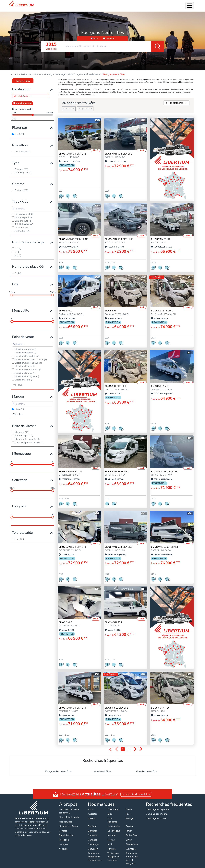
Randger (130, 815)
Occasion (110, 35)
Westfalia (131, 845)
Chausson (93, 845)
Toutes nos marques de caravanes (113, 853)
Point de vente (23, 333)
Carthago (93, 836)
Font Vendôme (112, 816)
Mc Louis (112, 832)
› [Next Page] (135, 746)
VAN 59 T (114, 619)
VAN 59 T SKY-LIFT (165, 468)
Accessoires (104, 4)
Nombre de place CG (28, 263)
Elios (110, 810)
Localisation (21, 86)
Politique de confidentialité (80, 865)
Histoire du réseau (68, 823)
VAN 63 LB (160, 236)
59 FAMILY (160, 382)
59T (111, 307)
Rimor (129, 827)
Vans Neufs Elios (102, 768)
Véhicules (75, 4)
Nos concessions (177, 4)
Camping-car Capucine (157, 806)
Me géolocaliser (23, 100)
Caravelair (93, 832)
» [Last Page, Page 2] (140, 745)
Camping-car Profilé (156, 815)
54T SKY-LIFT (116, 382)
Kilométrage (21, 450)
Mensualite (21, 307)
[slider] (12, 291)
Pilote (129, 806)
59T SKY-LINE (162, 307)
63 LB (65, 307)
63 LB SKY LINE (117, 704)
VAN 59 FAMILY (71, 468)
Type (16, 159)
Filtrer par (20, 124)
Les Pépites (62, 4)
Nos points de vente (69, 814)
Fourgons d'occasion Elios (58, 768)
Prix (15, 280)
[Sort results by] (176, 99)
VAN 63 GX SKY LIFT (165, 543)
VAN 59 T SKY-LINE (73, 150)
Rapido (129, 823)
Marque (18, 393)
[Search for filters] (33, 205)
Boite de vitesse (24, 422)
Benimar (92, 823)
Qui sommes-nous (143, 4)
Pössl (128, 810)
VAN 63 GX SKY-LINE (73, 236)
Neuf (96, 35)
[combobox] (115, 41)
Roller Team (132, 832)
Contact (192, 4)
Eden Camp (113, 806)
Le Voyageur (114, 827)
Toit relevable (22, 529)
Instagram (64, 841)
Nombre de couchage (28, 238)
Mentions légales (104, 865)
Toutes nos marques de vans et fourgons (132, 855)
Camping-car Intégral (157, 810)
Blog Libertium (67, 832)
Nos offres (20, 142)
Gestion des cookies (126, 865)
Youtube (63, 845)
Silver (129, 836)
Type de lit (20, 198)
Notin (110, 841)
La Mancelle (114, 823)
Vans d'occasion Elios (147, 768)
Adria (91, 806)
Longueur (19, 503)
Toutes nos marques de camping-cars (95, 853)
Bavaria (92, 815)
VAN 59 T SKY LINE (119, 150)
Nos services (89, 4)
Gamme (18, 180)
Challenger (94, 841)
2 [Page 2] (129, 746)
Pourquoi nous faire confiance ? (69, 807)
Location (127, 4)
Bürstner (92, 827)
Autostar (92, 810)
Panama (111, 845)
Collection (20, 476)
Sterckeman (132, 841)
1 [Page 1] (123, 746)
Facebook (64, 836)
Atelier (116, 4)
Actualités (160, 4)
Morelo (111, 836)
